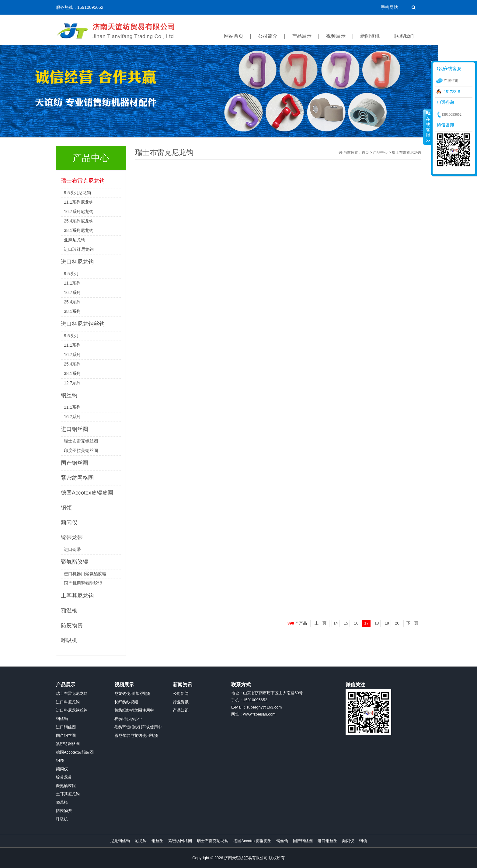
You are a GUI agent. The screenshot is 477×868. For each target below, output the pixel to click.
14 (336, 623)
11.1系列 (72, 283)
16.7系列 (72, 292)
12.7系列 (72, 383)
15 (346, 623)
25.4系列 (72, 302)
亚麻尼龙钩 (75, 240)
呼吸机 (69, 640)
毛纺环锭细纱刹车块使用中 (138, 727)
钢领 (66, 508)
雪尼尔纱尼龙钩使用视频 (136, 735)
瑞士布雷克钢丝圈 (81, 441)
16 (356, 623)
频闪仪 (69, 523)
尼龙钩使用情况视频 (132, 693)
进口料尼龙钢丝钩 (83, 324)
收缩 (427, 127)
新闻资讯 (183, 685)
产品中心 (380, 152)
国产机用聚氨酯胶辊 (83, 583)
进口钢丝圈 (75, 429)
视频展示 (124, 685)
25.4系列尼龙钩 (79, 221)
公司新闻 (181, 693)
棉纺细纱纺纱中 (128, 719)
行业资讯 (181, 702)
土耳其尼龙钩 (77, 596)
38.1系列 (72, 311)
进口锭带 (72, 549)
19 (387, 623)
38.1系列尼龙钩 (79, 230)
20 (397, 623)
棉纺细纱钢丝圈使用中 (134, 710)
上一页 (320, 623)
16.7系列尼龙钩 (79, 212)
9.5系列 (71, 274)
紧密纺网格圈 (77, 478)
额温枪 (69, 611)
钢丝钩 (69, 395)
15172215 (452, 92)
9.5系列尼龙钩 (77, 193)
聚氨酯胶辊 (75, 562)
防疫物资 (72, 625)
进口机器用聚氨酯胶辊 (85, 574)
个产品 (297, 623)
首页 (365, 152)
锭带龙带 (72, 537)
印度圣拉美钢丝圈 (81, 450)
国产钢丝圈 (75, 463)
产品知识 (181, 710)
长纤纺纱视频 (126, 702)
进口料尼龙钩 (77, 262)
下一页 (412, 623)
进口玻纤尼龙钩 (79, 249)
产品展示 (66, 685)
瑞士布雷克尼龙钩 (83, 181)
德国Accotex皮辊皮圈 (87, 493)
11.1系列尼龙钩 (79, 202)
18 (377, 623)
